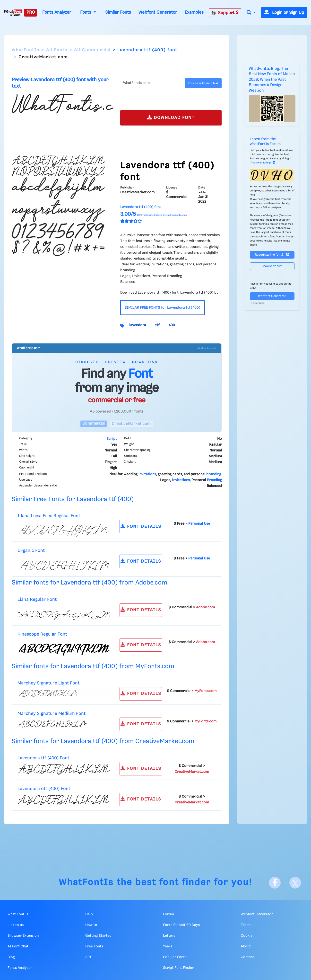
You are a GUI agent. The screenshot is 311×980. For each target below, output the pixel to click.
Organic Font (31, 551)
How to (91, 925)
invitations (147, 474)
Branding (214, 480)
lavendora (138, 325)
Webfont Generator (158, 12)
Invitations (181, 480)
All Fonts (57, 50)
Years (168, 946)
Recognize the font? (272, 255)
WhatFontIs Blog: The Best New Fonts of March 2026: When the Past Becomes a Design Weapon (272, 80)
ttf (157, 325)
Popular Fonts (175, 957)
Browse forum (272, 266)
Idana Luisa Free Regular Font (49, 516)
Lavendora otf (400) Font (44, 789)
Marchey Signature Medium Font (52, 714)
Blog (11, 957)
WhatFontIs (26, 50)
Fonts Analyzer (57, 12)
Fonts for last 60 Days (181, 925)
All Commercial (92, 50)
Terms (246, 925)
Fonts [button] (86, 12)
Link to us (16, 925)
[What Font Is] (13, 13)
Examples (194, 12)
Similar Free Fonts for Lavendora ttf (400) (73, 499)
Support (225, 13)
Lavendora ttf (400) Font (43, 758)
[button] (251, 13)
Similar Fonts (118, 12)
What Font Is (18, 914)
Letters (169, 936)
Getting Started (98, 936)
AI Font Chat (18, 946)
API (88, 957)
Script (112, 439)
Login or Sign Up (284, 13)
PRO (31, 12)
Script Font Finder (178, 968)
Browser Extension (23, 936)
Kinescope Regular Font (42, 634)
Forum (168, 914)
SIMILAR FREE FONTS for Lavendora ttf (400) (162, 308)
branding (214, 474)
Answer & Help (264, 163)
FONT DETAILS (141, 526)
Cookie (247, 936)
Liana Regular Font (37, 599)
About (246, 946)
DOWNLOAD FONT (171, 117)
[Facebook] (275, 883)
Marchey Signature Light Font (48, 683)
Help (89, 914)
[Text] (151, 83)
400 (172, 325)
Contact (247, 957)
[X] (295, 883)
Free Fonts (94, 946)
